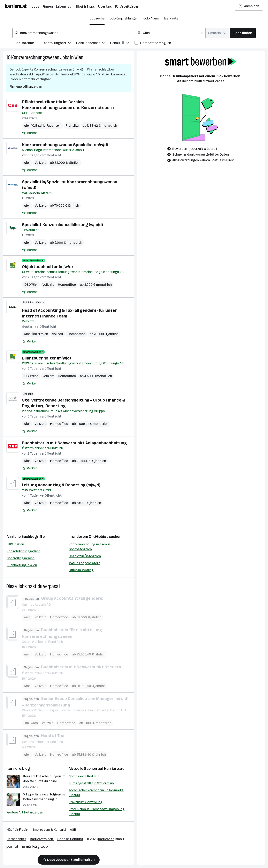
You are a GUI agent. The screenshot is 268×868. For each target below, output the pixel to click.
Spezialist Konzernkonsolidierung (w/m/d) (62, 225)
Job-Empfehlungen (124, 18)
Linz (27, 723)
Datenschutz (16, 839)
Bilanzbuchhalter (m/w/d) (46, 358)
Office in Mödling (81, 570)
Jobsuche (97, 18)
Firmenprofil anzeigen (26, 87)
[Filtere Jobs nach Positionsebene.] (93, 44)
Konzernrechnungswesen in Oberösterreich (89, 547)
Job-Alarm (151, 18)
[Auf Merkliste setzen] (30, 133)
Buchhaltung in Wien (22, 565)
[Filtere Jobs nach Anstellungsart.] (60, 44)
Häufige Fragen (18, 830)
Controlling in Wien (21, 558)
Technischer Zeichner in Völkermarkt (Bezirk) (96, 793)
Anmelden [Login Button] (249, 6)
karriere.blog (18, 769)
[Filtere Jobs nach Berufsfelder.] (29, 44)
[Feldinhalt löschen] (130, 33)
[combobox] (73, 33)
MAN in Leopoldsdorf (84, 563)
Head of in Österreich (85, 556)
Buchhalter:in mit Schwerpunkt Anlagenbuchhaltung (74, 443)
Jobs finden (243, 33)
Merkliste (171, 18)
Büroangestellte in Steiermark (91, 783)
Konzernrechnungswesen (35, 57)
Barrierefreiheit (42, 839)
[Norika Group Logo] (27, 847)
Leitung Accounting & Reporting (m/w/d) (61, 485)
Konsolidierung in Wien (24, 551)
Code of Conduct (70, 839)
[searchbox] (73, 33)
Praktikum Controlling (85, 802)
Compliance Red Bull (84, 776)
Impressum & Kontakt (50, 830)
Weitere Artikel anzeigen (25, 812)
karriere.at (114, 769)
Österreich (40, 334)
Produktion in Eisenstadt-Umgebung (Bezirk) (97, 812)
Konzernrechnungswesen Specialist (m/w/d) (65, 145)
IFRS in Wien (15, 544)
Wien (79, 57)
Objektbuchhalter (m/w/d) (47, 267)
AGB (73, 830)
